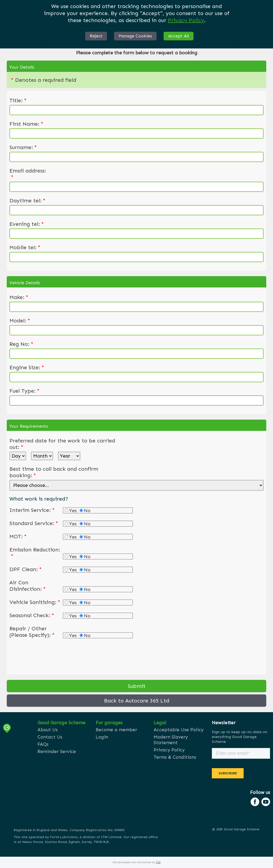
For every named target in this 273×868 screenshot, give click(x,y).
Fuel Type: (25, 391)
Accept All (179, 36)
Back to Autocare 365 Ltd (137, 701)
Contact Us (50, 737)
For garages (109, 723)
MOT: (18, 536)
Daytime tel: (27, 201)
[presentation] (50, 655)
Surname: (23, 147)
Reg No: (21, 344)
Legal (160, 723)
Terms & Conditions (175, 757)
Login (102, 737)
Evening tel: (27, 224)
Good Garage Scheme (61, 723)
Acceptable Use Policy (179, 730)
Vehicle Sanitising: (35, 602)
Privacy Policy (186, 20)
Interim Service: (32, 510)
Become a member (116, 730)
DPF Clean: (26, 569)
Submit (137, 686)
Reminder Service (57, 751)
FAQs (43, 744)
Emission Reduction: (35, 553)
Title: (18, 100)
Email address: (28, 174)
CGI (158, 862)
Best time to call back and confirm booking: (54, 472)
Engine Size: (27, 367)
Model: (20, 321)
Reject (96, 36)
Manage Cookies (135, 36)
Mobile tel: (25, 247)
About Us (48, 730)
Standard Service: (34, 523)
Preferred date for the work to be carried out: (62, 444)
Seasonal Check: (32, 615)
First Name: (26, 124)
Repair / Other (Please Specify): (32, 632)
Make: (19, 297)
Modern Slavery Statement (171, 740)
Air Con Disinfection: (28, 586)
